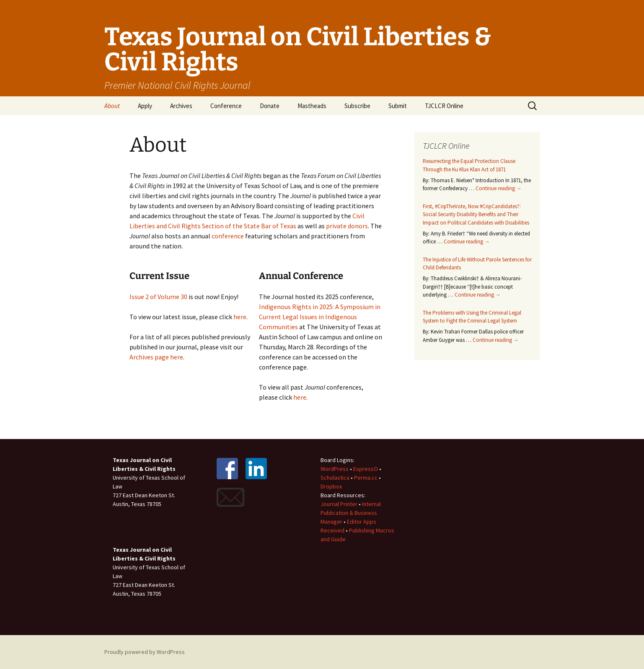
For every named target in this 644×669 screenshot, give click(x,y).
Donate (270, 106)
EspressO (366, 469)
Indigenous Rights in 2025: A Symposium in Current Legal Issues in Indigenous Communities (320, 317)
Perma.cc (366, 478)
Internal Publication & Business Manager (351, 513)
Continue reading (499, 188)
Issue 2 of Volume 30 (158, 297)
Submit (398, 106)
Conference (226, 106)
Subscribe (357, 106)
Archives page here (156, 357)
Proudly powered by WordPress (145, 652)
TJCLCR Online (444, 106)
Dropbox (331, 486)
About (112, 106)
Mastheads (312, 106)
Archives (181, 106)
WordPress (335, 469)
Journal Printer (340, 504)
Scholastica (335, 478)
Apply (145, 106)
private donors (347, 226)
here (240, 317)
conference (228, 236)
